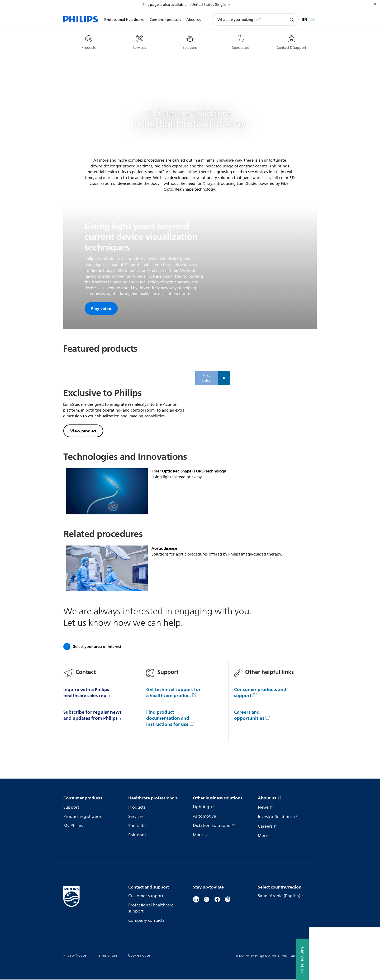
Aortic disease (164, 578)
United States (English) (211, 5)
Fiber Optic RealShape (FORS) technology (189, 501)
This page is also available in (166, 5)
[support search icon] (292, 20)
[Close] (375, 4)
